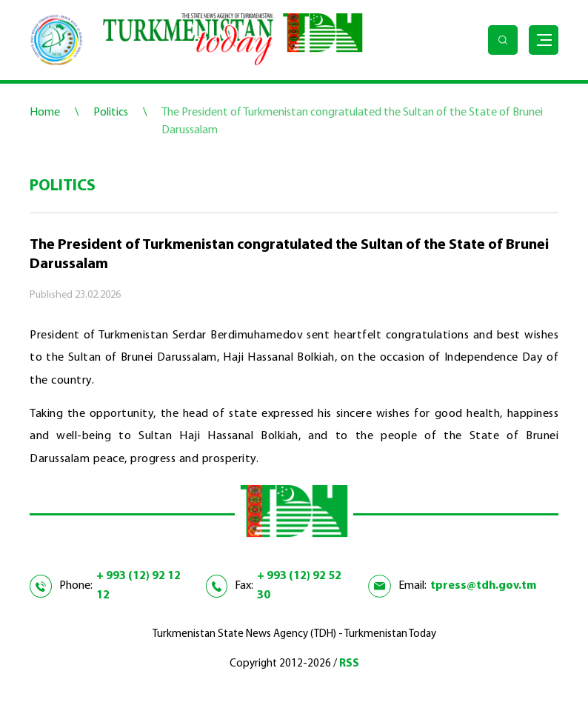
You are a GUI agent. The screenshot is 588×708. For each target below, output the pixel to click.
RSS (349, 664)
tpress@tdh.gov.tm (483, 586)
